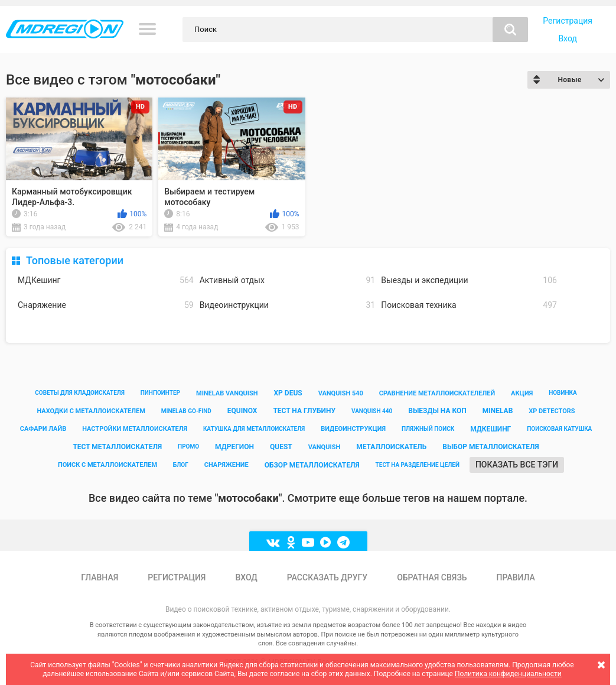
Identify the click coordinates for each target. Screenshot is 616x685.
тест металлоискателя (117, 447)
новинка (563, 393)
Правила (516, 577)
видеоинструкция (353, 429)
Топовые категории (75, 260)
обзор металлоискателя (312, 465)
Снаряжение (106, 305)
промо (188, 447)
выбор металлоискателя (490, 447)
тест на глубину (304, 411)
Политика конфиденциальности (508, 674)
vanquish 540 (341, 393)
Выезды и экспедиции (469, 280)
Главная (100, 577)
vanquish (325, 447)
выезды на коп (437, 411)
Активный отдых (288, 280)
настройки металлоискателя (135, 429)
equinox (242, 411)
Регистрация (568, 21)
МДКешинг (106, 280)
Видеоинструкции (288, 305)
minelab (498, 411)
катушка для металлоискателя (254, 429)
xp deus (288, 393)
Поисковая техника (469, 305)
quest (281, 447)
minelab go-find (186, 411)
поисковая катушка (559, 429)
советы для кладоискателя (80, 393)
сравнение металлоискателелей (437, 393)
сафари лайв (43, 429)
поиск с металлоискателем (107, 465)
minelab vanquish (227, 393)
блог (181, 465)
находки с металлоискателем (91, 411)
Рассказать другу (327, 577)
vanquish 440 (372, 411)
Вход (567, 38)
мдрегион (234, 447)
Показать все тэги (517, 465)
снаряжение (226, 465)
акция (522, 393)
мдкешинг (490, 429)
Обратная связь (432, 577)
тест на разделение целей (418, 465)
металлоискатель (391, 447)
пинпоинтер (160, 393)
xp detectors (552, 411)
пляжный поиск (428, 429)
